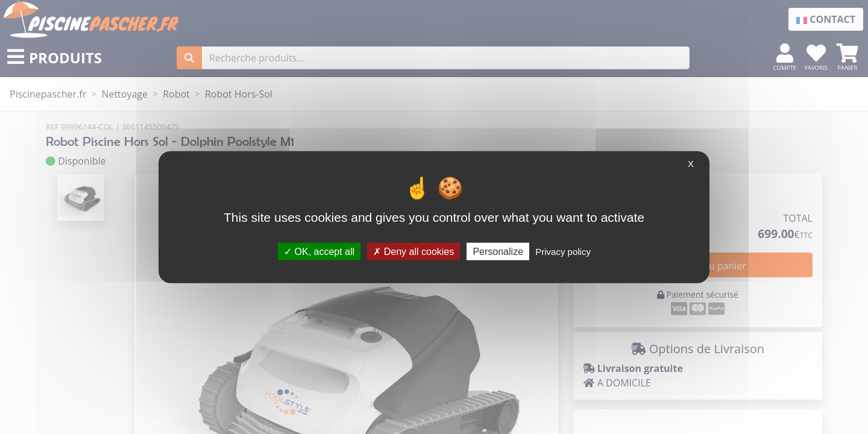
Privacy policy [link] (563, 251)
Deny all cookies (414, 251)
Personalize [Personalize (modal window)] (498, 251)
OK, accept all (319, 251)
